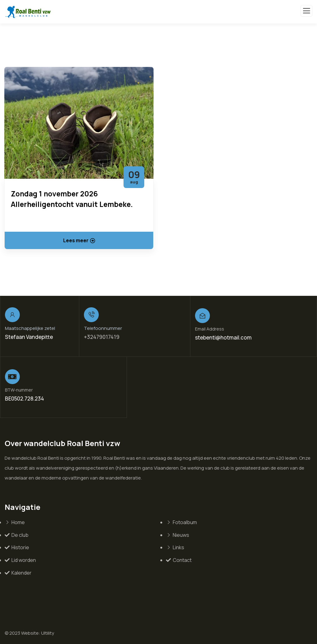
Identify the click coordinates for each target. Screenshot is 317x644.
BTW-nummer (19, 390)
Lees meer (79, 240)
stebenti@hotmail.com (223, 337)
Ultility (48, 633)
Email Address (210, 329)
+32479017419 (102, 337)
